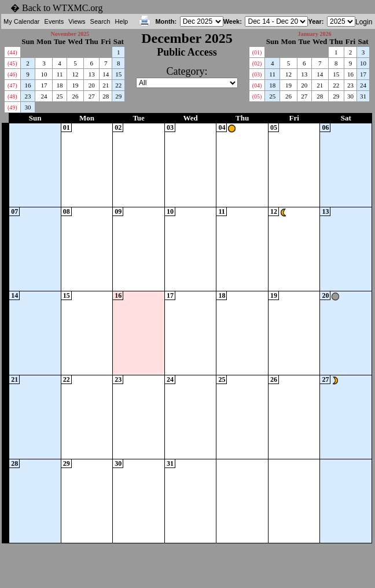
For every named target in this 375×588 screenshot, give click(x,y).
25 (60, 96)
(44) (12, 52)
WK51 (5, 333)
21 (106, 85)
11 (60, 74)
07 (14, 211)
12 (76, 74)
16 (28, 85)
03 (170, 127)
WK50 (5, 249)
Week (232, 21)
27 (92, 96)
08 (67, 211)
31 (363, 96)
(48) (12, 96)
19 (76, 85)
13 (92, 74)
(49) (12, 107)
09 (118, 211)
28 (106, 96)
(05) (257, 96)
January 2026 (314, 34)
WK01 (5, 501)
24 (44, 96)
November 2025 (70, 34)
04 (222, 127)
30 (28, 107)
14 (106, 74)
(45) (12, 63)
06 (325, 127)
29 (118, 96)
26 (76, 96)
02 (118, 127)
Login (364, 22)
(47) (12, 85)
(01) (257, 52)
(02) (257, 63)
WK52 (5, 417)
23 (28, 96)
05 (274, 127)
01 (67, 127)
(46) (12, 74)
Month (165, 21)
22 (118, 85)
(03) (257, 74)
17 (44, 85)
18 (60, 85)
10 (44, 74)
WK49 (5, 165)
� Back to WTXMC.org (56, 8)
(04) (257, 85)
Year (315, 21)
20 (92, 85)
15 (118, 74)
